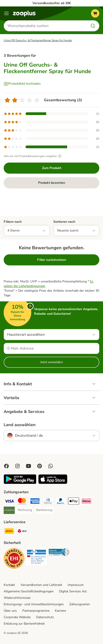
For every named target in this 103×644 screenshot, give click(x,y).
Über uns (10, 611)
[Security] (14, 559)
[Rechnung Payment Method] (25, 510)
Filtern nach (13, 222)
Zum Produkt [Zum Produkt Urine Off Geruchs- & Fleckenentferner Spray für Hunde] (52, 168)
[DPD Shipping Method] (22, 532)
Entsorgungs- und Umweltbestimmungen (34, 604)
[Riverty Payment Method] (9, 511)
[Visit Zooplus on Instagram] (17, 466)
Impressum (76, 585)
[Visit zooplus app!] (20, 483)
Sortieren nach (64, 222)
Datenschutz (45, 617)
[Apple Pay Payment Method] (74, 502)
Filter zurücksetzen (52, 260)
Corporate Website (17, 617)
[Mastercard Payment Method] (22, 502)
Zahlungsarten (80, 604)
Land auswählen (20, 425)
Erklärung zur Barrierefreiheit (24, 624)
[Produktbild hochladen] (22, 84)
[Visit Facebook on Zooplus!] (6, 466)
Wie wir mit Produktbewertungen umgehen (33, 156)
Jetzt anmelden (51, 362)
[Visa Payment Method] (9, 502)
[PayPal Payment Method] (61, 502)
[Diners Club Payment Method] (48, 502)
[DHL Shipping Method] (9, 532)
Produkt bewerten (52, 183)
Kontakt (9, 585)
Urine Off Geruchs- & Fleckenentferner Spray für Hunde (38, 40)
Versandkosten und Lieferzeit (41, 585)
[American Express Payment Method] (35, 502)
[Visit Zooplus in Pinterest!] (40, 466)
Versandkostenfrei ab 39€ (52, 3)
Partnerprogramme (36, 611)
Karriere (60, 611)
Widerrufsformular (17, 598)
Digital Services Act (73, 591)
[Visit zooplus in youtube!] (29, 466)
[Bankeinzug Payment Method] (44, 510)
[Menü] (6, 13)
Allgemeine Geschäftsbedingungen (29, 591)
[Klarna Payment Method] (86, 502)
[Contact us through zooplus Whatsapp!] (51, 466)
